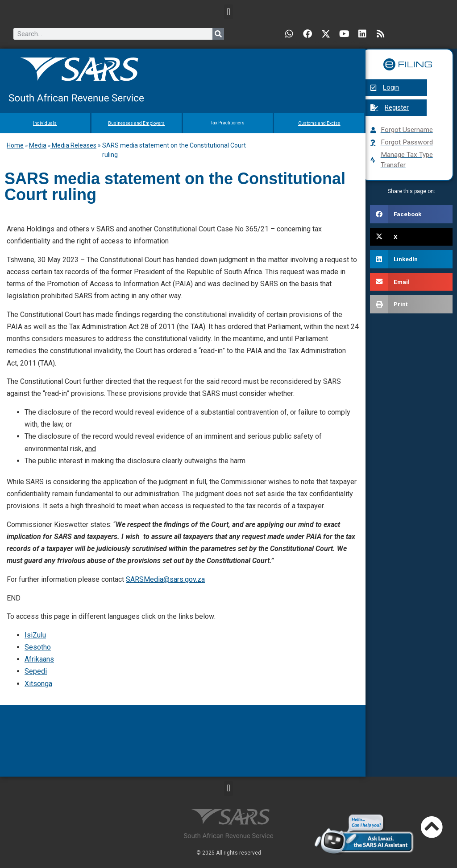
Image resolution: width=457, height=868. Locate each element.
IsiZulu (35, 635)
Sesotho (38, 647)
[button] (228, 12)
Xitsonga (38, 684)
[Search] (218, 34)
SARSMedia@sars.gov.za (165, 579)
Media (38, 145)
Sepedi (36, 671)
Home (15, 145)
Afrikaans (39, 659)
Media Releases (73, 145)
